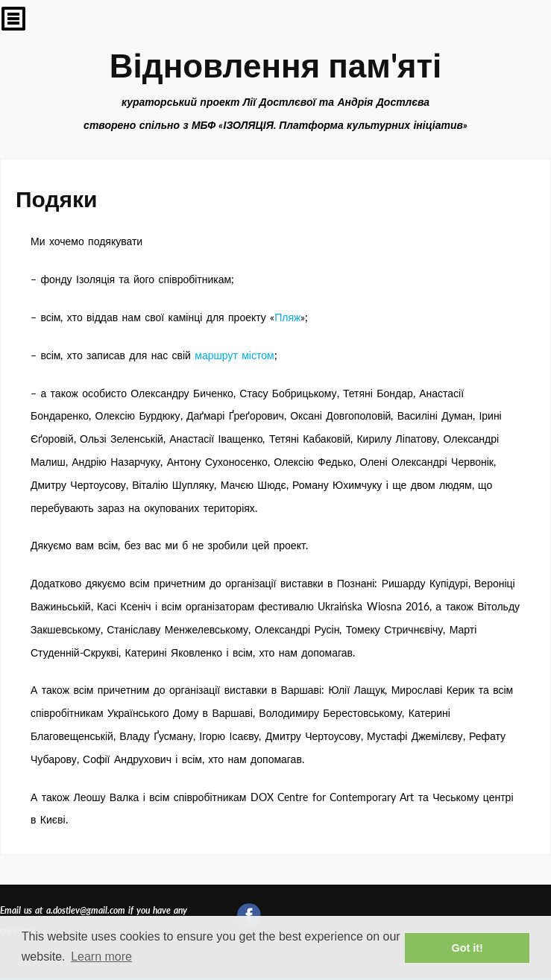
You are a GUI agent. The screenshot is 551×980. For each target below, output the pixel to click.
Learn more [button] (101, 957)
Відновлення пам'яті (276, 65)
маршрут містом (234, 355)
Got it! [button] (467, 948)
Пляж (287, 317)
